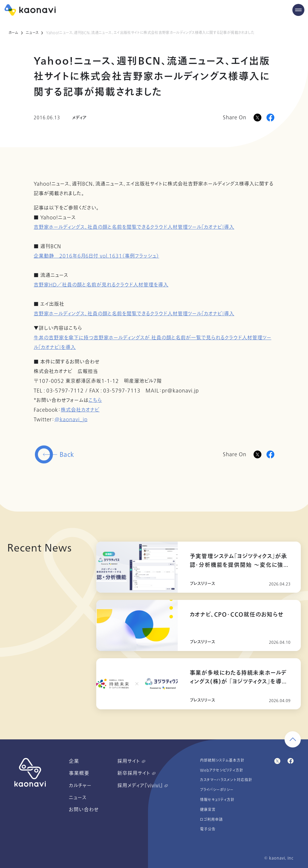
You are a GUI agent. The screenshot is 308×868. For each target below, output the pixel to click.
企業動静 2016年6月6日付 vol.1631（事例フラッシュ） (96, 256)
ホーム (13, 33)
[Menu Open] (298, 10)
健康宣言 (208, 810)
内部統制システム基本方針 (222, 760)
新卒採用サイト (136, 773)
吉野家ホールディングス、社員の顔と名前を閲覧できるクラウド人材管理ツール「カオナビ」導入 (134, 227)
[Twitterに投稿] (257, 454)
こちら (95, 400)
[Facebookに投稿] (270, 118)
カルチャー (80, 786)
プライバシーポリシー (217, 790)
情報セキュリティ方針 (217, 800)
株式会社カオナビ (80, 410)
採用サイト (131, 761)
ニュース (32, 33)
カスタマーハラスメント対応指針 (226, 780)
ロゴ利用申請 (211, 820)
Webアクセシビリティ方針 (222, 770)
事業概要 (79, 773)
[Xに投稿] (257, 118)
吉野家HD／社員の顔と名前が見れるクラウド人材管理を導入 (101, 285)
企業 (74, 761)
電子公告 (208, 829)
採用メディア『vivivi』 (143, 786)
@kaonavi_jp (71, 420)
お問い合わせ (84, 810)
